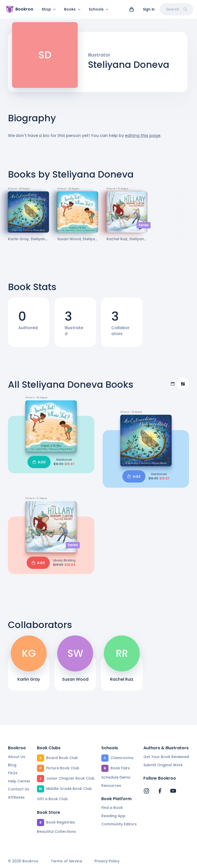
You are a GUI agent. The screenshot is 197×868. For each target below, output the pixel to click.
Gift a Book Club (52, 799)
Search (176, 9)
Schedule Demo (116, 777)
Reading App (113, 816)
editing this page (143, 139)
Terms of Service (66, 861)
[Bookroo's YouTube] (173, 791)
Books (72, 9)
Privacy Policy (107, 861)
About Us (17, 757)
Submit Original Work (163, 765)
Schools (99, 9)
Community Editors (119, 824)
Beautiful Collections (56, 832)
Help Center (19, 781)
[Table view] (173, 387)
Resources (111, 786)
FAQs (13, 773)
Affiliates (16, 797)
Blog (12, 765)
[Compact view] (183, 387)
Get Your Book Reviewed (166, 757)
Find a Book (112, 808)
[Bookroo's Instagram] (146, 791)
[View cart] (132, 9)
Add (39, 465)
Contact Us (19, 789)
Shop (49, 9)
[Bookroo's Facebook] (160, 791)
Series (144, 228)
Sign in (149, 9)
